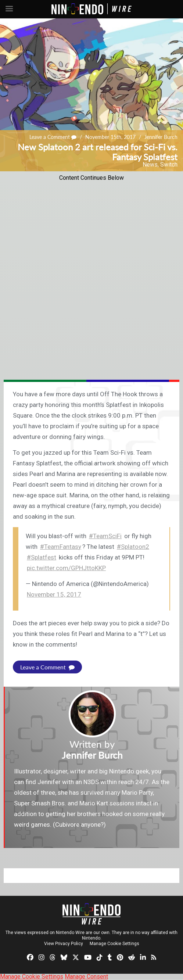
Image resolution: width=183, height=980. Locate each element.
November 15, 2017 (54, 594)
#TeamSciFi (105, 536)
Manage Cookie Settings (114, 944)
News (150, 164)
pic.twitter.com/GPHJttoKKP (66, 568)
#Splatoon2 (133, 547)
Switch (169, 164)
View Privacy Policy (64, 944)
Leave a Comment (53, 137)
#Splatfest (42, 557)
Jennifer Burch (161, 137)
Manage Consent (86, 977)
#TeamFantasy (61, 547)
